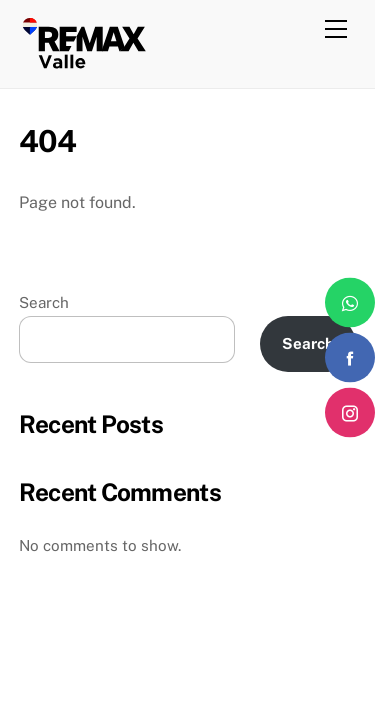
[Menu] (336, 27)
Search (44, 302)
